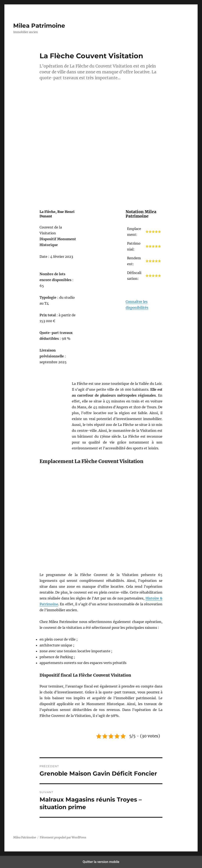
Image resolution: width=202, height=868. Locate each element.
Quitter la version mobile (101, 862)
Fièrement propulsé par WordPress (63, 838)
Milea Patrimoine (39, 26)
